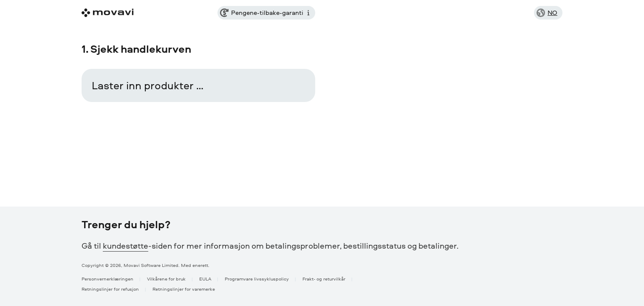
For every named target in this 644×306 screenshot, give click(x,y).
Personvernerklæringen (107, 279)
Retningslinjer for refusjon (110, 289)
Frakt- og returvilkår (324, 279)
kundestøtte (126, 246)
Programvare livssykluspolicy (257, 279)
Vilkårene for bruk (166, 279)
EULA (205, 279)
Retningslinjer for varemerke (184, 289)
